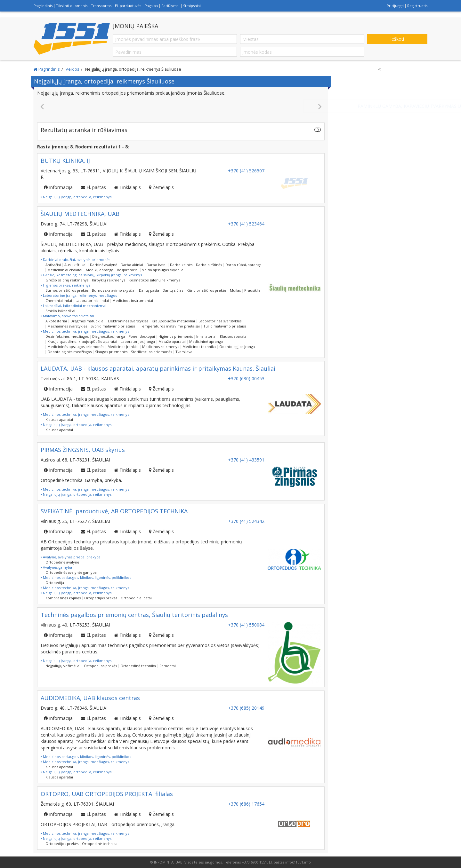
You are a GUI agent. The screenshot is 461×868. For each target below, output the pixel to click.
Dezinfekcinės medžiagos (67, 336)
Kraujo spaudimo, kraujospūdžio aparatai (82, 341)
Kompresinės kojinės (63, 598)
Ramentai (168, 666)
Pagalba (151, 6)
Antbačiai (53, 265)
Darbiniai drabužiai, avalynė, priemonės (75, 260)
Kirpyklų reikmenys (109, 280)
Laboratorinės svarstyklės (220, 321)
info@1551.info (298, 862)
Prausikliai (253, 290)
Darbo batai (157, 265)
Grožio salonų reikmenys (67, 280)
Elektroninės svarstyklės (128, 321)
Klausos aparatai (234, 336)
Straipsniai (192, 6)
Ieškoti (397, 39)
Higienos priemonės (176, 336)
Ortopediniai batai (136, 598)
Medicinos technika (199, 347)
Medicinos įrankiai (123, 347)
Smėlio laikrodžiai (60, 311)
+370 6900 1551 (254, 862)
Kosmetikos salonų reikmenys (154, 280)
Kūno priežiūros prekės (206, 290)
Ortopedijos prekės (101, 598)
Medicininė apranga (206, 341)
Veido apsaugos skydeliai (163, 270)
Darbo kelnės (181, 265)
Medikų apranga (100, 270)
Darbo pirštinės (209, 265)
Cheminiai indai (59, 300)
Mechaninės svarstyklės (67, 326)
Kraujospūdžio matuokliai (173, 321)
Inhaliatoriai (206, 336)
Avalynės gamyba (56, 567)
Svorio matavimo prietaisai (113, 326)
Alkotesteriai (56, 321)
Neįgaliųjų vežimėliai (63, 666)
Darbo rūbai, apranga (243, 265)
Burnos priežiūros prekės (67, 290)
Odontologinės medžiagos (69, 352)
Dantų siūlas (173, 290)
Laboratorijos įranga (138, 341)
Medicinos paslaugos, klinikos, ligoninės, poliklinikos (86, 577)
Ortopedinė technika (138, 666)
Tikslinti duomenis (72, 6)
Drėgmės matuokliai (87, 321)
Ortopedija (55, 583)
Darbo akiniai (132, 265)
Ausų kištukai (75, 265)
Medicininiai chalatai (65, 270)
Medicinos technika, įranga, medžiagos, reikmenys (85, 331)
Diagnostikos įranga (109, 336)
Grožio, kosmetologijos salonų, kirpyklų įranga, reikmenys (91, 275)
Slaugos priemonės (111, 352)
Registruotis (417, 6)
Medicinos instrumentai (133, 300)
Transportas (101, 6)
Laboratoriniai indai (92, 300)
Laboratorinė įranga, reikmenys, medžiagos (79, 295)
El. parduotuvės (128, 6)
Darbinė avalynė (104, 265)
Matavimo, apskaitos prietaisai (67, 316)
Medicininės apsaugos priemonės (76, 347)
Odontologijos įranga (237, 347)
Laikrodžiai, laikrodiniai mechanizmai (73, 306)
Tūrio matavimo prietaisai (225, 326)
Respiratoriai (128, 270)
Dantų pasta (149, 290)
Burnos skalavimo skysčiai (114, 290)
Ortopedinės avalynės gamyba (71, 572)
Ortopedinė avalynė (62, 562)
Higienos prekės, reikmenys (65, 285)
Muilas (235, 290)
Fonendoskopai (142, 336)
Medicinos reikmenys (161, 347)
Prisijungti (395, 6)
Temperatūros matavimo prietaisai (170, 326)
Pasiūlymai (170, 6)
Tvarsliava (184, 352)
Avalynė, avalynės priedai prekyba (71, 557)
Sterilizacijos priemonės (151, 352)
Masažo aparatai (172, 341)
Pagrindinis (43, 6)
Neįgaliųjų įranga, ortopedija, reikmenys (76, 197)
